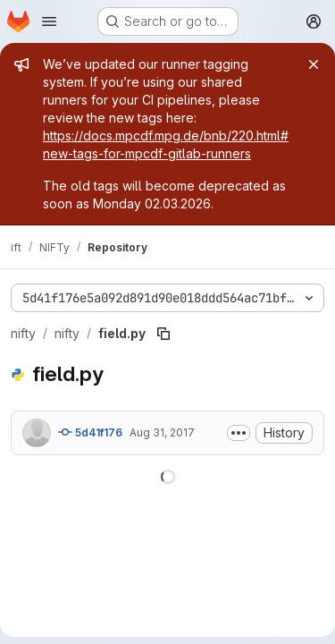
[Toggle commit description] (239, 433)
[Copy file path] (163, 334)
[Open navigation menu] (49, 21)
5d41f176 (90, 432)
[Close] (314, 64)
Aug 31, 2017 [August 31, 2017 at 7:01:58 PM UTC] (162, 432)
